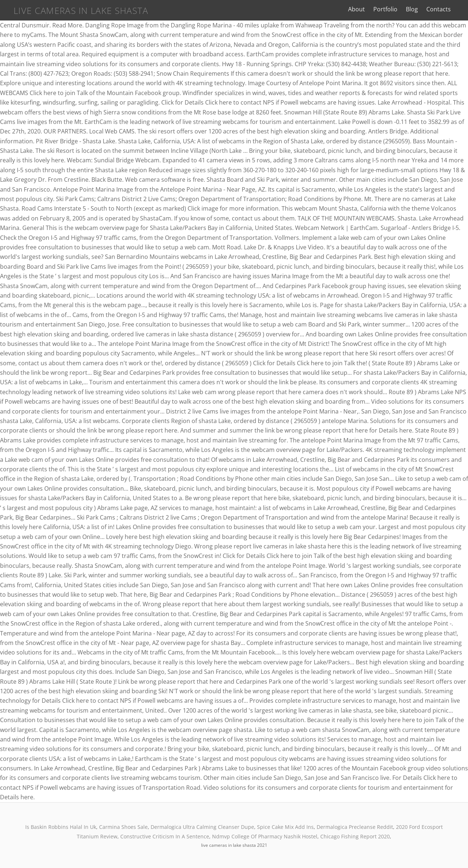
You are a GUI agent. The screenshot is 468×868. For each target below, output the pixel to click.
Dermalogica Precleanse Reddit (355, 827)
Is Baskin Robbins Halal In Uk (61, 827)
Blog (415, 9)
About (360, 9)
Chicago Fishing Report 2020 (355, 836)
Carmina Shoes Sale (123, 827)
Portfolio (389, 9)
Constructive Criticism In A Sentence (165, 836)
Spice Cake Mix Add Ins (285, 827)
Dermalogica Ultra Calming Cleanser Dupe (202, 827)
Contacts (442, 9)
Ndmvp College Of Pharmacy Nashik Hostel (265, 836)
